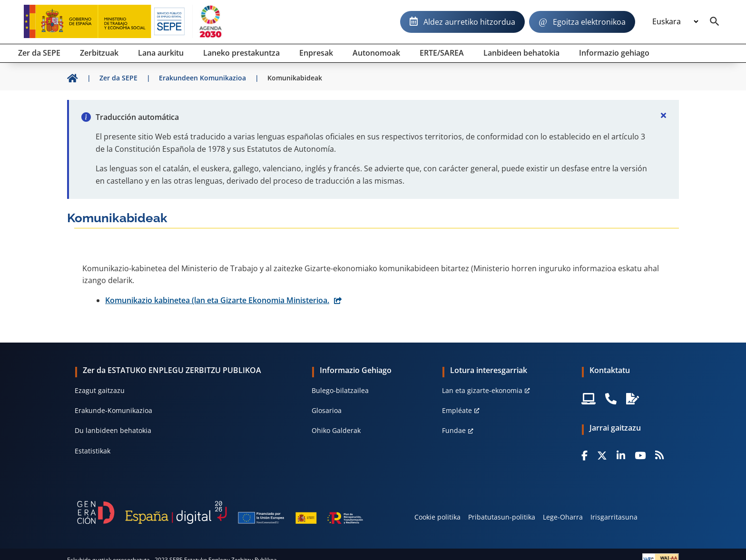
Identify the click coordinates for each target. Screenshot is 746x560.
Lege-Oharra (563, 517)
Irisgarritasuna (614, 517)
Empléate (457, 410)
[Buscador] (715, 22)
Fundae (454, 430)
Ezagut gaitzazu (100, 390)
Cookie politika (437, 517)
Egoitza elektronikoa (589, 22)
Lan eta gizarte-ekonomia (482, 390)
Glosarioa (327, 410)
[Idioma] (675, 22)
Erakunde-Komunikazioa (113, 410)
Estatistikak (93, 451)
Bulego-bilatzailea (340, 390)
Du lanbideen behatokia (113, 430)
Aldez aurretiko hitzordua (469, 22)
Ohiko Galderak (336, 430)
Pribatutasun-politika (502, 517)
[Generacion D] (220, 512)
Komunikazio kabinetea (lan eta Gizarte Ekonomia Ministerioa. (217, 300)
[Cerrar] (664, 115)
